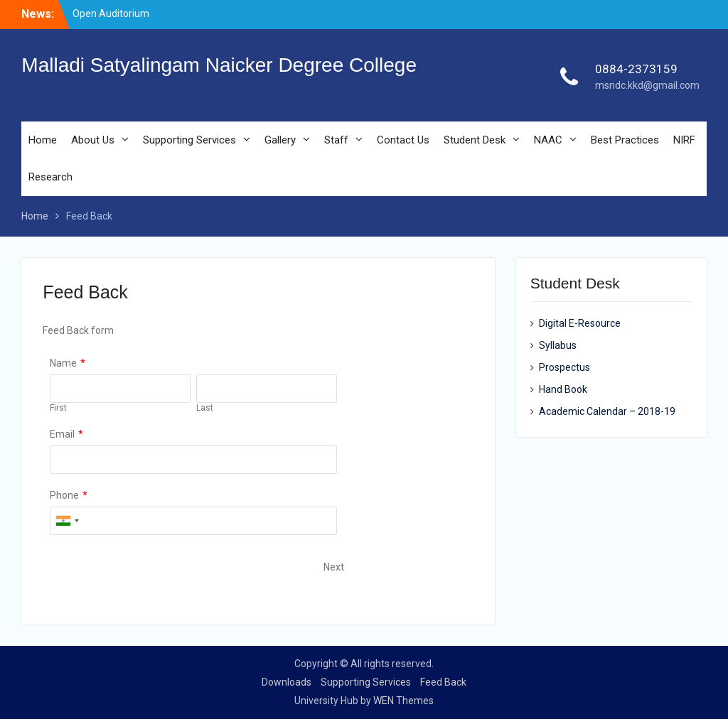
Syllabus (558, 345)
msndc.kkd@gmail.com (647, 85)
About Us (93, 140)
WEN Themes (403, 701)
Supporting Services (189, 140)
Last (205, 408)
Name (63, 363)
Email (62, 434)
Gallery (280, 140)
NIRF (684, 140)
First (58, 408)
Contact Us (403, 140)
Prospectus (564, 367)
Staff (336, 140)
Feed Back (443, 682)
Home (43, 140)
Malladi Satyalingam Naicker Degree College (219, 65)
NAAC (548, 140)
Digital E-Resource (580, 323)
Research (50, 177)
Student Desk (475, 140)
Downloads (287, 682)
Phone (64, 495)
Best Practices (625, 140)
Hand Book (563, 389)
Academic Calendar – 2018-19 (607, 411)
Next (334, 567)
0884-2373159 (636, 69)
